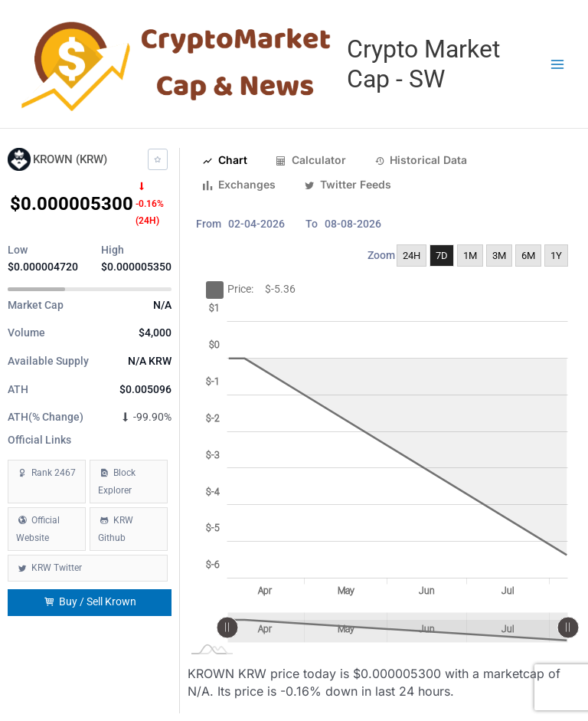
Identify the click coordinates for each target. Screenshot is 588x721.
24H (412, 256)
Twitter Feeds (348, 185)
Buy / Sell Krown (90, 602)
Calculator (311, 160)
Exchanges (239, 185)
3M (499, 256)
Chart (225, 160)
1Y (556, 256)
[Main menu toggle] (558, 64)
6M (528, 256)
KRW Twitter (57, 568)
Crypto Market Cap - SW (423, 64)
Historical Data (421, 160)
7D (442, 256)
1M (470, 256)
